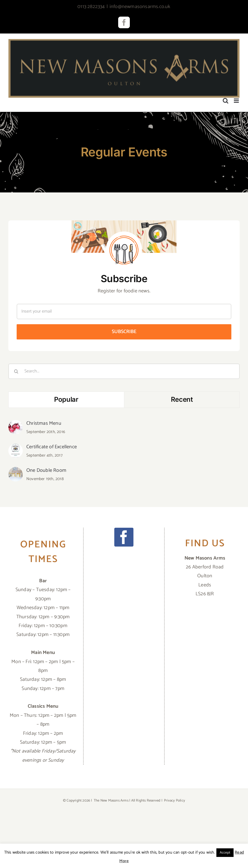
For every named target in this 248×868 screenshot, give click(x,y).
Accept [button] (225, 853)
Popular (66, 399)
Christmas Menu (44, 423)
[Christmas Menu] (16, 424)
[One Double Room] (16, 472)
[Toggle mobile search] (226, 101)
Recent (182, 399)
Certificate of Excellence (52, 447)
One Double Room (46, 470)
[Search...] (124, 371)
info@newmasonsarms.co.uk (140, 7)
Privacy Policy (174, 801)
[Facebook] (124, 537)
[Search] (16, 371)
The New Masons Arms (111, 801)
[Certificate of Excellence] (16, 448)
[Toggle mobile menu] (237, 101)
